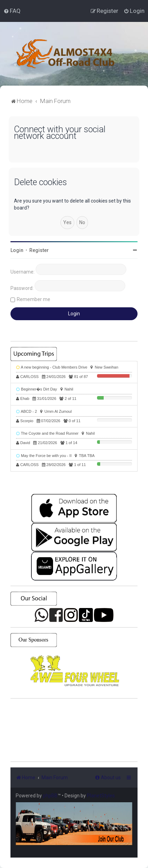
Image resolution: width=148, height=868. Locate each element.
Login (17, 250)
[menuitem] (12, 11)
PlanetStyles (101, 796)
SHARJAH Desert (74, 730)
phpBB (50, 796)
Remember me (34, 299)
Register (39, 250)
